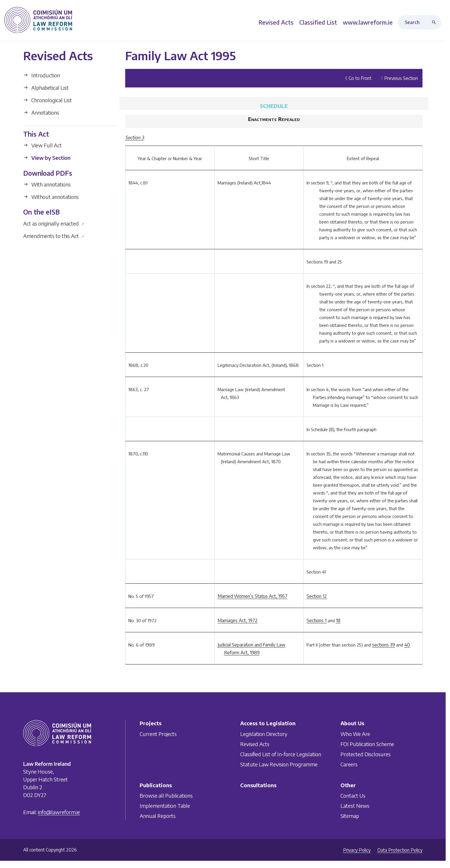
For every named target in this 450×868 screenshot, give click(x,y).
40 (407, 645)
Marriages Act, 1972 (238, 620)
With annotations (47, 184)
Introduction (42, 75)
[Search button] (435, 22)
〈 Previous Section (398, 78)
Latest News (355, 806)
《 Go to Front (357, 78)
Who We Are (355, 734)
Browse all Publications (166, 795)
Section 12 (317, 596)
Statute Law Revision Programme (279, 764)
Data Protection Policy (400, 850)
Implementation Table (165, 806)
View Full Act (42, 145)
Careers (349, 764)
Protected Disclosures (366, 754)
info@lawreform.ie (59, 812)
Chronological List (48, 100)
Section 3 (134, 138)
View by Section (47, 158)
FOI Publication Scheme (367, 744)
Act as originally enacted (54, 223)
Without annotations (51, 197)
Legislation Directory (264, 734)
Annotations (41, 112)
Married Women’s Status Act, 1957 (253, 596)
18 (338, 620)
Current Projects (158, 734)
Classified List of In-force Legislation (281, 754)
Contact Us (353, 795)
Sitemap (350, 816)
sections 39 (383, 645)
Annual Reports (158, 816)
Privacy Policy (357, 850)
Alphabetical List (46, 88)
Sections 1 (317, 620)
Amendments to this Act (54, 236)
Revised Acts (255, 744)
